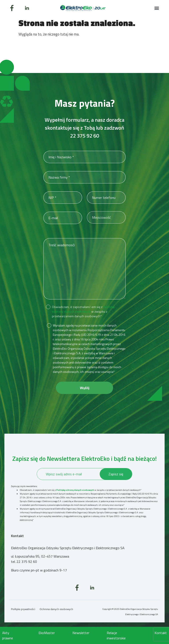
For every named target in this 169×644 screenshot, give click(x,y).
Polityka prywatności (23, 609)
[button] (157, 8)
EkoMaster (47, 633)
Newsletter (81, 633)
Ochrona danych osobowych (56, 609)
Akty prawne (8, 635)
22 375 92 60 (84, 136)
